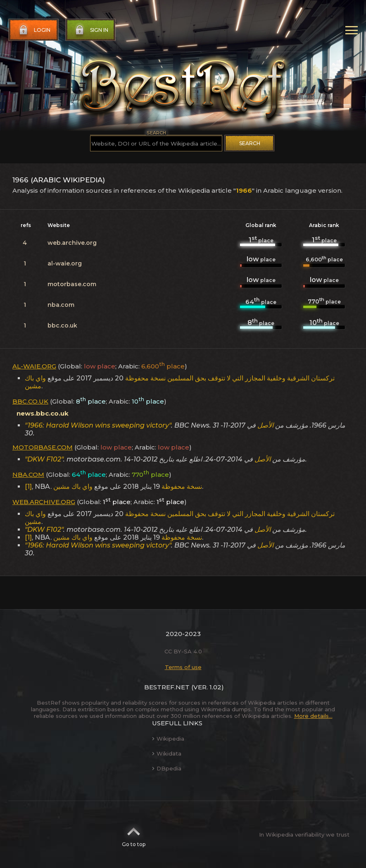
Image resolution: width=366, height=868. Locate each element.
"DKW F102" (44, 459)
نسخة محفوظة (145, 378)
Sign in (91, 30)
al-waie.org (65, 263)
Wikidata (167, 753)
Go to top (134, 835)
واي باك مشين (35, 382)
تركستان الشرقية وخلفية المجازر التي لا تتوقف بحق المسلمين (251, 378)
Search (250, 143)
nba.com (61, 305)
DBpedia (167, 768)
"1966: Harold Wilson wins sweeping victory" (98, 425)
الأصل (265, 425)
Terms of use (183, 667)
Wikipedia (168, 739)
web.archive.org (72, 243)
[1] (28, 487)
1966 (244, 190)
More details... (313, 716)
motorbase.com (72, 284)
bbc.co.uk (62, 325)
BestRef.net (167, 687)
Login (34, 30)
